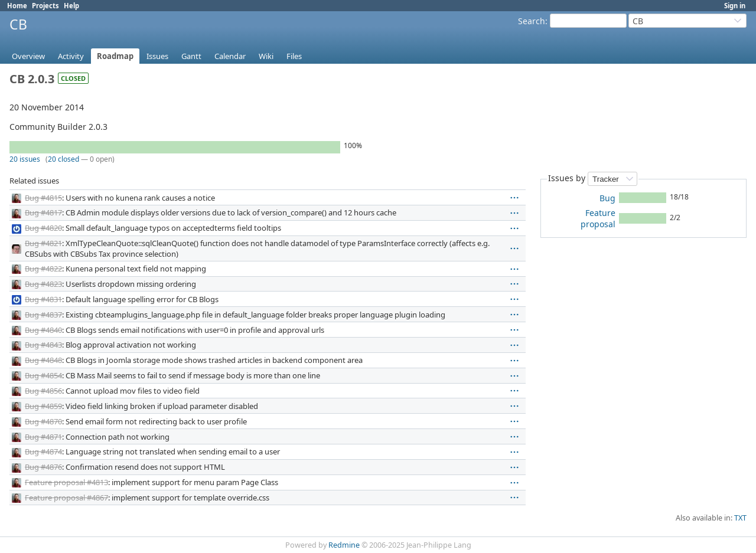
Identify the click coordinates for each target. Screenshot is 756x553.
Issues (157, 56)
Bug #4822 (43, 269)
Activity (71, 56)
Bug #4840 (43, 330)
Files (294, 56)
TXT (740, 518)
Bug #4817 (43, 212)
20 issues (25, 159)
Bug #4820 (43, 228)
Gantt (191, 56)
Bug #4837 (43, 315)
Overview (28, 56)
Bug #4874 (43, 451)
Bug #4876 (43, 467)
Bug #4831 (43, 299)
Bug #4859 (43, 406)
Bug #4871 (43, 437)
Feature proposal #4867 (66, 498)
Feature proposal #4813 (66, 482)
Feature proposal (598, 218)
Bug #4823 (43, 284)
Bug (607, 198)
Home (17, 6)
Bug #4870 (43, 421)
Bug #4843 (43, 345)
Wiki (266, 56)
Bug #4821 (43, 243)
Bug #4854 (43, 375)
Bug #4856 (43, 391)
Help (71, 6)
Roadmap (115, 56)
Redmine (344, 545)
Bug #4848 (43, 360)
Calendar (230, 56)
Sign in (735, 6)
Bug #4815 (43, 198)
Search (532, 21)
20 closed (63, 159)
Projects (45, 6)
